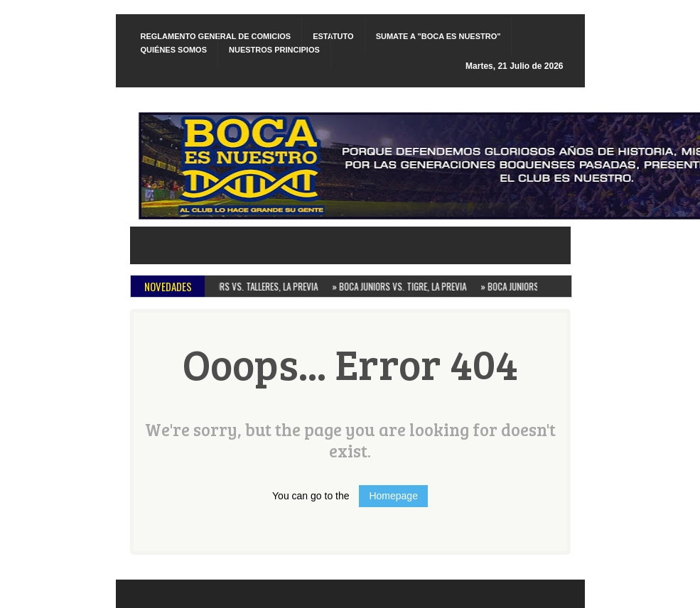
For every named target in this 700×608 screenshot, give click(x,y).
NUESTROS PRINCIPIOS (274, 50)
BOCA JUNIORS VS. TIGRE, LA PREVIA (402, 286)
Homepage (393, 496)
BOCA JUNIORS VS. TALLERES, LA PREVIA (247, 286)
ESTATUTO (333, 36)
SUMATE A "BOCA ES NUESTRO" (438, 36)
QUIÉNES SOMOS (174, 50)
